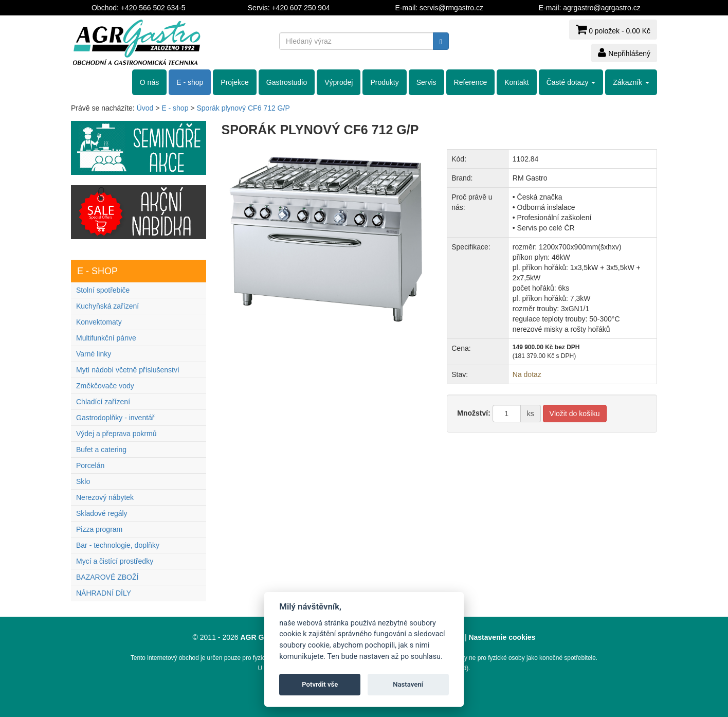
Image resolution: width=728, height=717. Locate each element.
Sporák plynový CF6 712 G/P (243, 108)
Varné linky (94, 354)
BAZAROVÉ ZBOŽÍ (107, 577)
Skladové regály (102, 513)
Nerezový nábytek (105, 497)
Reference (471, 82)
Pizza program (99, 529)
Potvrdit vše (320, 684)
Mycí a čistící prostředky (115, 561)
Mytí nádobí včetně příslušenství (128, 370)
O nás (149, 82)
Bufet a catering (101, 450)
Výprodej (339, 82)
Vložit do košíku (575, 414)
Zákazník (631, 82)
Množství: (474, 413)
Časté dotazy (571, 82)
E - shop (190, 82)
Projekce (234, 82)
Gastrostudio (287, 82)
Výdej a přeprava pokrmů (116, 434)
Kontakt (516, 82)
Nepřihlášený (624, 52)
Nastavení (408, 684)
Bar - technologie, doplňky (118, 545)
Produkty (384, 82)
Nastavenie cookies (502, 637)
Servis (426, 82)
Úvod (145, 108)
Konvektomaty (99, 322)
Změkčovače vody (105, 386)
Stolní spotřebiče (103, 290)
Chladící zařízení (103, 402)
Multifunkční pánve (106, 338)
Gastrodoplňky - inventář (115, 418)
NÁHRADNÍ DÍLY (104, 593)
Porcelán (90, 465)
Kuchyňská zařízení (107, 306)
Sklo (83, 481)
